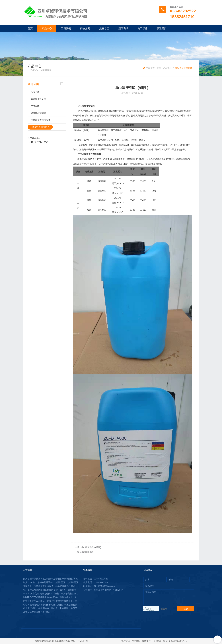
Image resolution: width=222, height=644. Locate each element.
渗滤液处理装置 (38, 113)
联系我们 (162, 28)
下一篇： (83, 552)
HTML (80, 641)
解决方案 (85, 28)
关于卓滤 (142, 28)
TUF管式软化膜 (38, 99)
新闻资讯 (123, 28)
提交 (186, 609)
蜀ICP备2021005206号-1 (175, 641)
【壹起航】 (157, 641)
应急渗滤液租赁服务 (41, 120)
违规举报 (136, 641)
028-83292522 (183, 11)
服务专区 (104, 28)
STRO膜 (35, 106)
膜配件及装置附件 (184, 68)
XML (73, 641)
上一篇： (87, 547)
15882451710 (182, 17)
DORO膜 (35, 92)
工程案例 (66, 28)
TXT (86, 641)
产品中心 (47, 28)
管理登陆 (126, 641)
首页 (30, 28)
